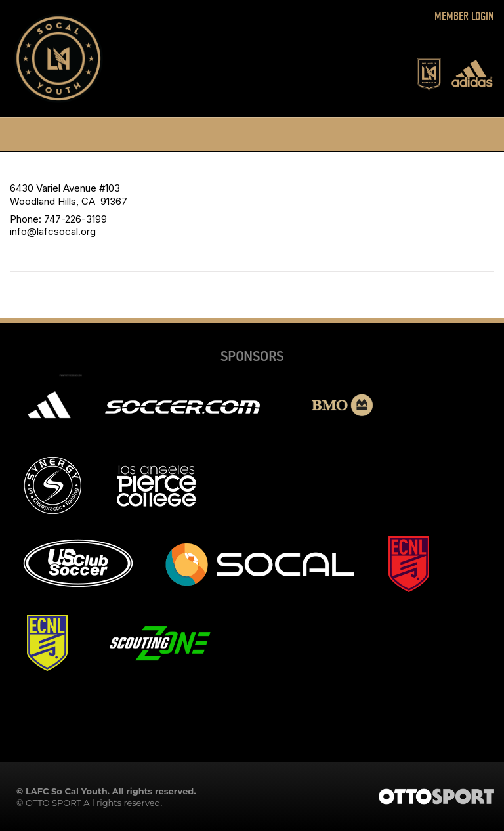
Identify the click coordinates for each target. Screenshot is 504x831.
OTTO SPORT (53, 803)
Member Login (464, 17)
